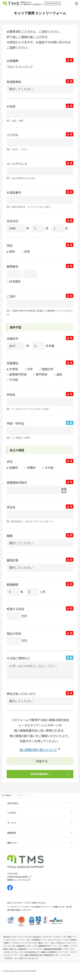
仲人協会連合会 (30, 952)
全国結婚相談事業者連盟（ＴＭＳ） (56, 949)
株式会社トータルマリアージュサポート (48, 937)
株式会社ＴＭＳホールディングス (16, 937)
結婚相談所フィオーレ (25, 946)
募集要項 (8, 795)
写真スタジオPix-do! (27, 958)
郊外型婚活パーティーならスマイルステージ (48, 940)
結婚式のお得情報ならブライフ (53, 952)
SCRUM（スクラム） (12, 952)
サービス (12, 823)
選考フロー (13, 843)
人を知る (12, 813)
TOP (3, 795)
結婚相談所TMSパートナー (48, 946)
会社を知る (13, 803)
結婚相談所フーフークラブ (28, 949)
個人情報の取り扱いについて (38, 750)
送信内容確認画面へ (40, 774)
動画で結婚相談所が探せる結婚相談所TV (40, 955)
